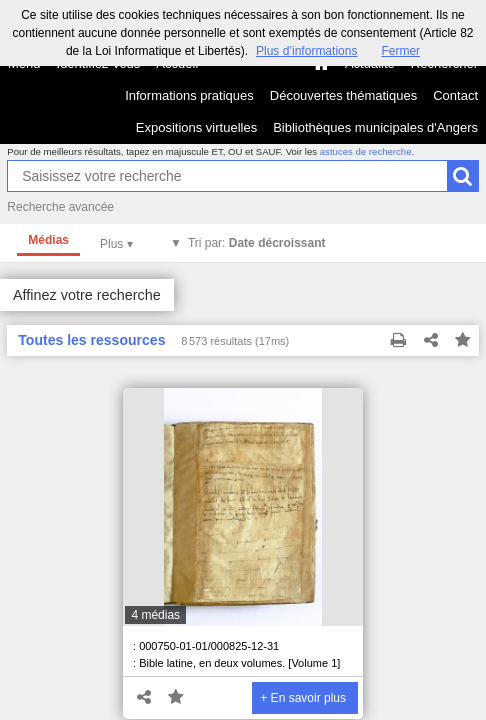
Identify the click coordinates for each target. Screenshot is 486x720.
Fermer (400, 51)
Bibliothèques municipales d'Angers (375, 127)
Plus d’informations (306, 51)
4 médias (155, 615)
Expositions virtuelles (196, 127)
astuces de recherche (366, 151)
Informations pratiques (189, 95)
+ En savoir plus (303, 698)
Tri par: (257, 243)
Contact (455, 95)
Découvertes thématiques (343, 95)
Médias (48, 240)
